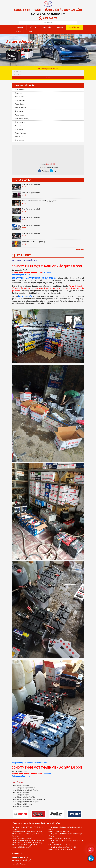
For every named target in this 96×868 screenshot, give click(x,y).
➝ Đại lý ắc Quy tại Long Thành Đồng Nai (25, 790)
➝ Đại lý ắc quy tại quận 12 (21, 792)
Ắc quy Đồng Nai (20, 108)
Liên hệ (29, 32)
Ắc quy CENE (19, 137)
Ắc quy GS (18, 93)
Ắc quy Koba (19, 130)
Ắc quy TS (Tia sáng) (21, 119)
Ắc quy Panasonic (20, 126)
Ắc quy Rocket (19, 100)
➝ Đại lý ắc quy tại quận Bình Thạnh (24, 788)
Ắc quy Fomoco (20, 133)
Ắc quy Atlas (19, 111)
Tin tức (18, 32)
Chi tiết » (25, 187)
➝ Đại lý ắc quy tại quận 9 (21, 795)
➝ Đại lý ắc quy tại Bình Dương (22, 804)
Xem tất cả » (80, 250)
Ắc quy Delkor (19, 104)
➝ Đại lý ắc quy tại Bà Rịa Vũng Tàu (24, 797)
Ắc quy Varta (19, 97)
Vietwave (23, 864)
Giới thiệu (33, 27)
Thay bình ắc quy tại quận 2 (31, 184)
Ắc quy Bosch (19, 140)
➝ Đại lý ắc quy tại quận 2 (21, 785)
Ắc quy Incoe (19, 115)
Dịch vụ (60, 27)
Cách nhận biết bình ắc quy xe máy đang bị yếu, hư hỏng (40, 201)
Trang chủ (19, 27)
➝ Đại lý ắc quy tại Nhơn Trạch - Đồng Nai (26, 802)
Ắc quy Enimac (19, 90)
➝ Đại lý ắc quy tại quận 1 (21, 806)
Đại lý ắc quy (75, 27)
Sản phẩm (47, 27)
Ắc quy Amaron (20, 122)
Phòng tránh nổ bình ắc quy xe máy (34, 242)
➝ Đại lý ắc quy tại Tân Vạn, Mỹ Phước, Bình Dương (29, 799)
